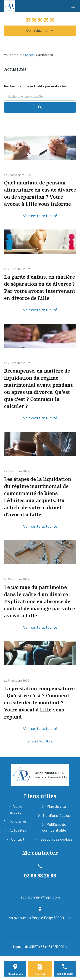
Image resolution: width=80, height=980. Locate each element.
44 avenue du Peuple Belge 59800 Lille (40, 918)
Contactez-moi (40, 31)
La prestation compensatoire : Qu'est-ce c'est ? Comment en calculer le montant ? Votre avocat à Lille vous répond (39, 702)
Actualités (18, 830)
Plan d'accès (15, 974)
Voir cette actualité (40, 216)
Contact (18, 839)
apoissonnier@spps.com (40, 897)
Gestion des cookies (56, 839)
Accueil (30, 55)
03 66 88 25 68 (40, 20)
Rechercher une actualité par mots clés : (36, 86)
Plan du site (56, 806)
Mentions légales (56, 815)
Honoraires (18, 821)
